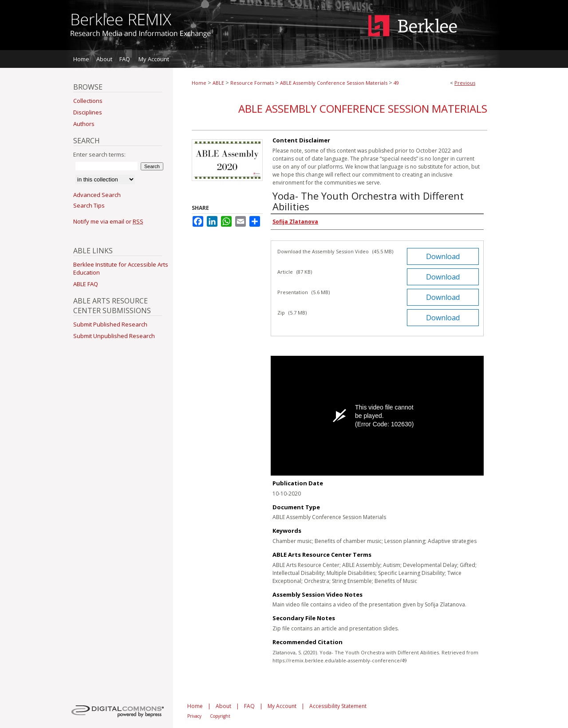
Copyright (220, 716)
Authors (84, 124)
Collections (88, 101)
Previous (465, 83)
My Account (282, 706)
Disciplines (88, 112)
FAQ (249, 706)
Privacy (194, 716)
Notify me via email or (108, 221)
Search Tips (89, 205)
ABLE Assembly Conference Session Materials (334, 83)
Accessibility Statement (338, 706)
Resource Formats (252, 83)
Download (443, 256)
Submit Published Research (110, 324)
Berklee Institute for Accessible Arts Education (121, 268)
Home (199, 83)
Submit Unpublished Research (114, 336)
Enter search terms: (99, 154)
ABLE (218, 83)
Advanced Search (97, 195)
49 (396, 83)
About (223, 706)
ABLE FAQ (86, 284)
